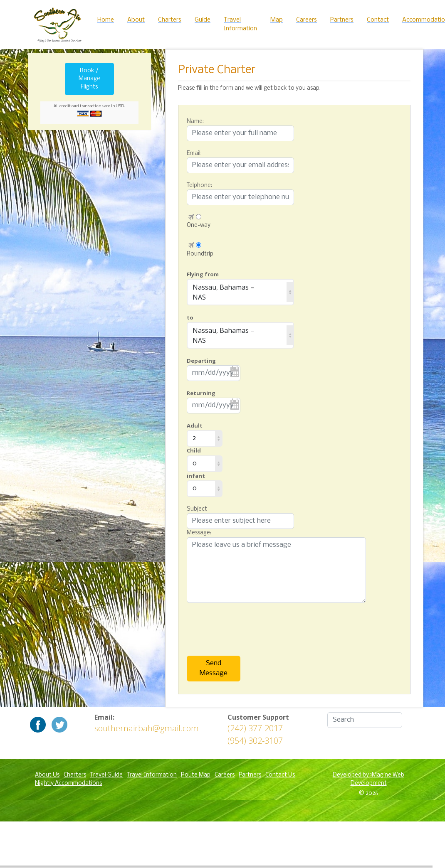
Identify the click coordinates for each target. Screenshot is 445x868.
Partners (250, 775)
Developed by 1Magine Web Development (368, 779)
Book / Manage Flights (89, 79)
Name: (195, 122)
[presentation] (228, 623)
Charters (75, 775)
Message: (199, 533)
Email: (194, 154)
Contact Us (280, 775)
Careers (225, 775)
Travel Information (152, 775)
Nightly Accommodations (68, 783)
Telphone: (199, 186)
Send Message (214, 668)
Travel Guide (106, 775)
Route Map (196, 775)
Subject (197, 509)
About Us (47, 775)
